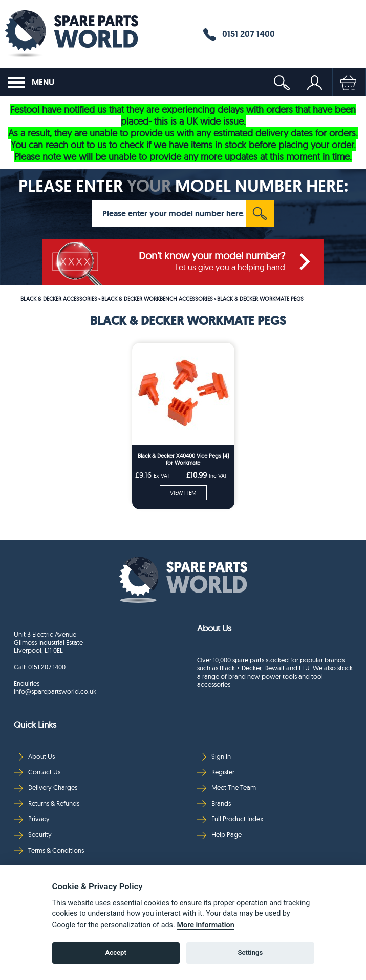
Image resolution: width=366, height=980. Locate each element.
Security (33, 835)
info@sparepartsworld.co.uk (55, 691)
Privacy (32, 819)
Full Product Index (230, 819)
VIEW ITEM (183, 493)
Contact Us (37, 772)
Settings (250, 953)
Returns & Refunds (47, 803)
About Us (34, 756)
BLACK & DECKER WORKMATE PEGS (260, 299)
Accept (116, 953)
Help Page (219, 835)
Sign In (214, 756)
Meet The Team (227, 788)
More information (205, 925)
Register (216, 772)
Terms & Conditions (49, 851)
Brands (214, 803)
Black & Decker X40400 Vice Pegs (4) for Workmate (183, 459)
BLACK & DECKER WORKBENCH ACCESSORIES (157, 299)
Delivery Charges (46, 788)
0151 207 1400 (239, 34)
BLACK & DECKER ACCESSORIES (59, 299)
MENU (31, 83)
